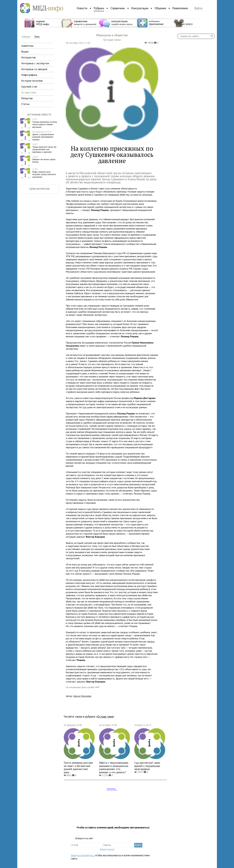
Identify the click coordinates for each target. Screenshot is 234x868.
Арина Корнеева (82, 696)
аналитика (27, 46)
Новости (82, 8)
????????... (112, 789)
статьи (25, 104)
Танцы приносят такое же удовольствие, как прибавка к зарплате (44, 148)
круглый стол (29, 87)
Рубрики (99, 8)
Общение (160, 8)
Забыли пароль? (107, 849)
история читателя (32, 81)
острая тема (29, 92)
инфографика (29, 75)
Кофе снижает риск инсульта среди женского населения (44, 173)
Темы (37, 37)
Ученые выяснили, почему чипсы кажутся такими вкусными (45, 123)
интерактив (28, 57)
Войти (198, 8)
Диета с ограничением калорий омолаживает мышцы (43, 136)
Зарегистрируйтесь (82, 855)
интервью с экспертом (35, 63)
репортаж (27, 98)
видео (25, 52)
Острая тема (105, 717)
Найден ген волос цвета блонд (44, 159)
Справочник (118, 8)
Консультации (140, 8)
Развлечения (180, 8)
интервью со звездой (34, 69)
